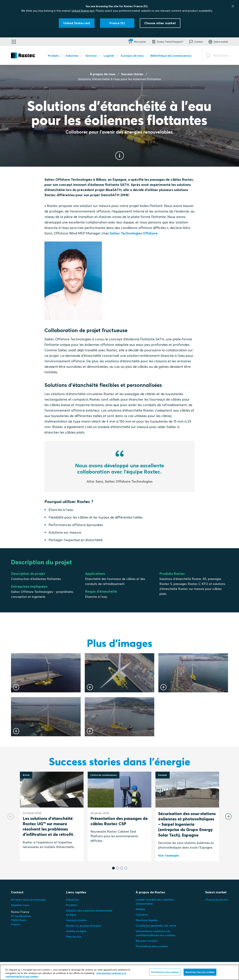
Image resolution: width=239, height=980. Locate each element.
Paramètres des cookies (152, 946)
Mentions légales (147, 920)
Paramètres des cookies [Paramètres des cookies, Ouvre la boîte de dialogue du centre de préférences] (165, 972)
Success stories (132, 74)
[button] (137, 42)
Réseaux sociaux (147, 941)
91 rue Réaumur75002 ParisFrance (21, 920)
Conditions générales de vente (156, 926)
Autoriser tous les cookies (200, 972)
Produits (72, 905)
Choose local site (217, 900)
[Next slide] (228, 816)
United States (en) (83, 11)
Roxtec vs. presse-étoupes (84, 926)
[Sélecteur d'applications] (14, 42)
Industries (72, 900)
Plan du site (74, 937)
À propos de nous (103, 74)
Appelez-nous (20, 905)
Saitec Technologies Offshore (134, 233)
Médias (140, 909)
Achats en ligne (76, 931)
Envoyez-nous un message (28, 900)
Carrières (142, 915)
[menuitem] (55, 56)
